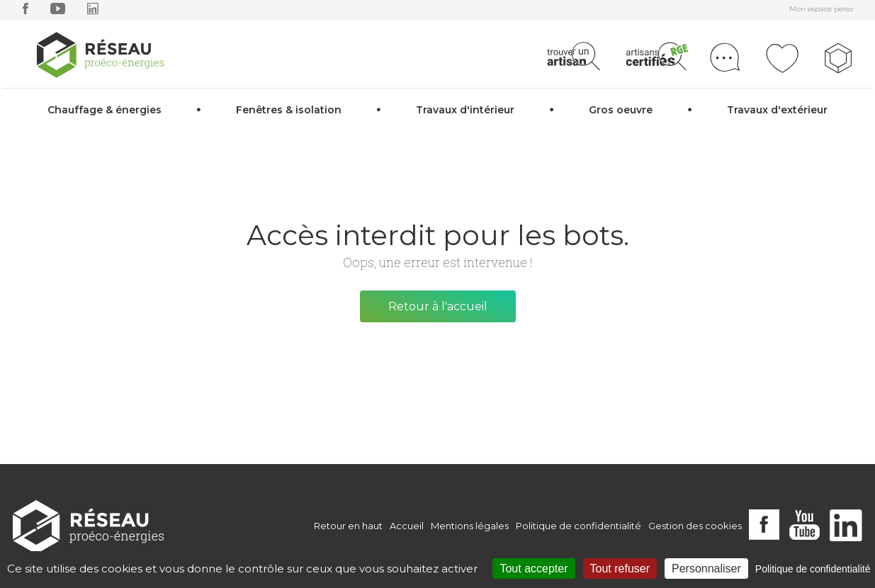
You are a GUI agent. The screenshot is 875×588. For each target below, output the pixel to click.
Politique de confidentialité (578, 526)
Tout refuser (620, 569)
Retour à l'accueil (438, 306)
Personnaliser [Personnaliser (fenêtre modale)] (706, 569)
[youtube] (58, 12)
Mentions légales (470, 526)
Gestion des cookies (695, 526)
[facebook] (26, 12)
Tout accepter (534, 569)
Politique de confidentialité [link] (813, 569)
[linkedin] (93, 12)
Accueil (407, 526)
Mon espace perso (821, 9)
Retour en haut (348, 526)
